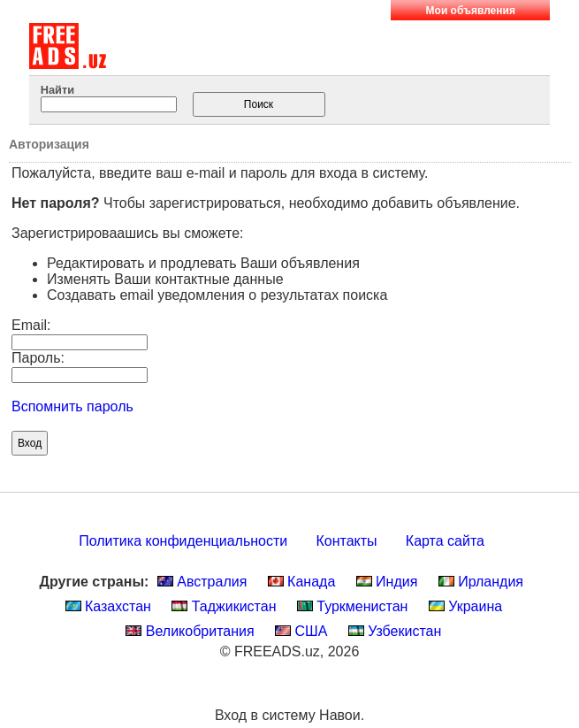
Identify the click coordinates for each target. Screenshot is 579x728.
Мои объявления (471, 11)
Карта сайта (445, 541)
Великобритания (190, 631)
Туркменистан (353, 606)
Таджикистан (224, 606)
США (301, 631)
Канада (302, 582)
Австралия (202, 582)
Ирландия (481, 582)
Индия (387, 582)
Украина (465, 606)
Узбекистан (395, 631)
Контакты (347, 541)
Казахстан (108, 606)
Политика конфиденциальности (183, 541)
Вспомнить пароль (72, 406)
